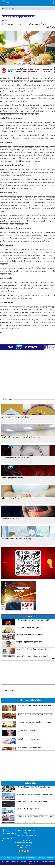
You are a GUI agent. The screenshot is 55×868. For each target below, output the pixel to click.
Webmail (26, 840)
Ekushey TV (8, 690)
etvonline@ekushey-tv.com (29, 837)
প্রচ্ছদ (5, 8)
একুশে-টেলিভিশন (21, 861)
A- (51, 28)
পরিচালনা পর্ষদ (21, 858)
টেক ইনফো (42, 858)
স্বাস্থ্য (12, 8)
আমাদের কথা (11, 858)
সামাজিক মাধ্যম (32, 858)
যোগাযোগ (50, 858)
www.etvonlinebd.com (10, 833)
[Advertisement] (27, 379)
